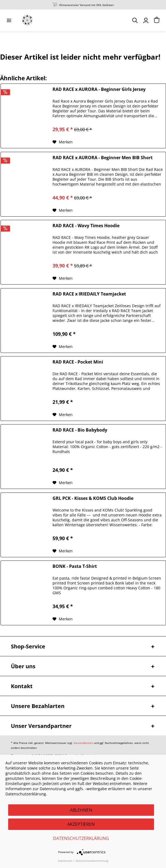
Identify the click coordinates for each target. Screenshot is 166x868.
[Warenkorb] (157, 20)
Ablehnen (81, 810)
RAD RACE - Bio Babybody (80, 430)
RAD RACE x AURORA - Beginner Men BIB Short (103, 158)
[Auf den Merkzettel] (63, 142)
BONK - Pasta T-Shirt (75, 566)
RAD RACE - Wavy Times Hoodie (86, 226)
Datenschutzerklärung (81, 838)
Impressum (65, 861)
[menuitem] (9, 20)
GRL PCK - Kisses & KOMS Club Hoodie (93, 498)
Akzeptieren (81, 824)
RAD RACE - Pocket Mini (78, 362)
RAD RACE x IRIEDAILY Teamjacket (89, 294)
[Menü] (9, 20)
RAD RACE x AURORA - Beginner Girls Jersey (99, 89)
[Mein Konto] (146, 20)
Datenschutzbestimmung (92, 861)
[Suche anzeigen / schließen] (135, 20)
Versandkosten (83, 743)
